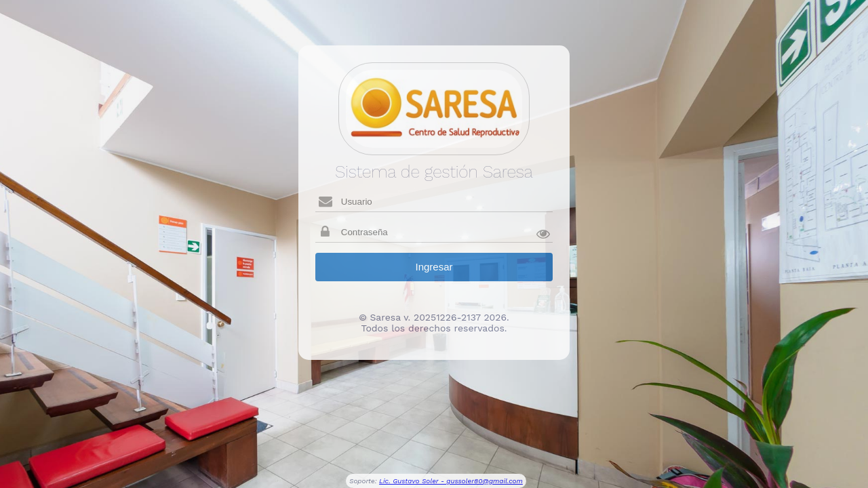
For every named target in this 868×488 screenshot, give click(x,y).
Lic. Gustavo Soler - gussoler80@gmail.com (451, 481)
